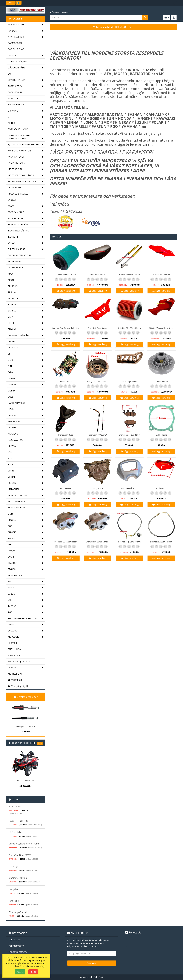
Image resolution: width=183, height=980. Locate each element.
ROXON (26, 551)
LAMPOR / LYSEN (26, 163)
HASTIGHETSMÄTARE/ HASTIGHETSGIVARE (26, 137)
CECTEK (26, 342)
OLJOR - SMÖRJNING (18, 61)
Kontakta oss (15, 940)
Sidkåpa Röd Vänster (161, 275)
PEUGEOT (26, 520)
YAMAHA (26, 631)
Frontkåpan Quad (66, 435)
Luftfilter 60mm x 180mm (66, 275)
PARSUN (26, 668)
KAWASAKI (26, 434)
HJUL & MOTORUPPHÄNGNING (26, 145)
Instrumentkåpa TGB (129, 488)
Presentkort (15, 680)
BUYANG (26, 329)
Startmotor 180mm (18, 878)
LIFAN (26, 471)
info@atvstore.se (102, 88)
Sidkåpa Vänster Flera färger (161, 328)
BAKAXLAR (13, 98)
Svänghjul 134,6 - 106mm (98, 381)
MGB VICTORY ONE (26, 495)
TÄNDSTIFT (26, 237)
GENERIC (26, 385)
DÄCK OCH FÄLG (26, 68)
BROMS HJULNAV (26, 105)
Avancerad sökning (59, 12)
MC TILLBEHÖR (16, 674)
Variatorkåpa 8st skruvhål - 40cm (66, 328)
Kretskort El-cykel (66, 381)
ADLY (26, 274)
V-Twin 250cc (15, 806)
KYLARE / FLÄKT (26, 157)
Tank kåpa (14, 901)
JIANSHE (26, 428)
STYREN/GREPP (26, 218)
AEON (26, 280)
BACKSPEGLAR (15, 92)
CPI (26, 354)
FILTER (26, 123)
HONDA (26, 415)
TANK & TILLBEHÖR (26, 225)
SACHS (26, 557)
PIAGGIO (26, 532)
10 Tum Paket (15, 832)
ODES (26, 514)
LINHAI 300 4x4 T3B (26, 781)
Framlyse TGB (98, 488)
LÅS (10, 74)
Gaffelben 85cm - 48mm (129, 275)
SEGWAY (26, 569)
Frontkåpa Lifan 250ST (20, 855)
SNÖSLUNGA (14, 649)
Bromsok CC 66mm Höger (66, 542)
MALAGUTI (26, 489)
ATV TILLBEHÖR (26, 37)
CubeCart (98, 977)
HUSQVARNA (26, 422)
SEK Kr (11, 3)
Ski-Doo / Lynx (15, 575)
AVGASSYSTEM (26, 86)
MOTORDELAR (26, 169)
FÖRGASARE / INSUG (26, 129)
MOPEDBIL (26, 637)
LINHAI (26, 477)
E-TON (26, 372)
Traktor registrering (18, 952)
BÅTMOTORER (15, 43)
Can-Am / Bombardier (26, 335)
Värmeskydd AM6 (129, 381)
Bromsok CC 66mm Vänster (98, 542)
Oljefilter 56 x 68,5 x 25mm (129, 328)
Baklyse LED (161, 488)
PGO (26, 526)
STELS (26, 588)
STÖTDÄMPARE (26, 212)
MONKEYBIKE (15, 261)
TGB (26, 612)
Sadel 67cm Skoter (98, 275)
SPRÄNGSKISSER (26, 25)
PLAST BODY (26, 188)
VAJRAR (26, 243)
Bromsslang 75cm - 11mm (129, 542)
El (26, 117)
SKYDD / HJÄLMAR (26, 80)
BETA (26, 317)
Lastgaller (13, 889)
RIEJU (26, 545)
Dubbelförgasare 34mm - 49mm (24, 844)
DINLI (26, 366)
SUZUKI (26, 594)
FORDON (26, 31)
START (26, 206)
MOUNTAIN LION (26, 508)
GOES (26, 397)
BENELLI (26, 311)
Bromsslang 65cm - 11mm (161, 542)
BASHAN (26, 305)
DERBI (26, 360)
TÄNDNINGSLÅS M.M (19, 231)
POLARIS (26, 538)
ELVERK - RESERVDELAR (20, 255)
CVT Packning (161, 435)
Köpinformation (16, 946)
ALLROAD (26, 286)
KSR (26, 452)
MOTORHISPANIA (26, 502)
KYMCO (26, 465)
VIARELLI (26, 625)
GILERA (11, 391)
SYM (26, 600)
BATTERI (26, 55)
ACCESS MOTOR (26, 268)
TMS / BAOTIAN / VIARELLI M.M (26, 618)
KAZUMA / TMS (26, 440)
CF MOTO (26, 348)
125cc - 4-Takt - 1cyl (18, 821)
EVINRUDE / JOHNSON (19, 661)
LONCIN (26, 483)
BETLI (26, 323)
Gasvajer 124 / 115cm (26, 726)
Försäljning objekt (18, 686)
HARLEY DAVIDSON (26, 403)
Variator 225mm (161, 381)
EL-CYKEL (13, 643)
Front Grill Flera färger (98, 328)
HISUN (26, 409)
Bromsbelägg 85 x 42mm (129, 435)
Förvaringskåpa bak (18, 912)
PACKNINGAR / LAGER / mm (26, 182)
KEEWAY (26, 446)
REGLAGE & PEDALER (26, 194)
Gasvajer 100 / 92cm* (98, 435)
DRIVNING (26, 111)
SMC (26, 582)
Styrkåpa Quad (66, 488)
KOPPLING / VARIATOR (26, 151)
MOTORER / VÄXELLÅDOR (26, 175)
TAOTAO (26, 606)
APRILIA (12, 292)
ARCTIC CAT (26, 298)
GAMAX (26, 378)
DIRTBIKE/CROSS (26, 249)
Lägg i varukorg (66, 291)
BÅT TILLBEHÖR (16, 49)
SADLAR (12, 200)
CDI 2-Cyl (13, 866)
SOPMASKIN (14, 655)
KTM (26, 458)
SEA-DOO (26, 563)
